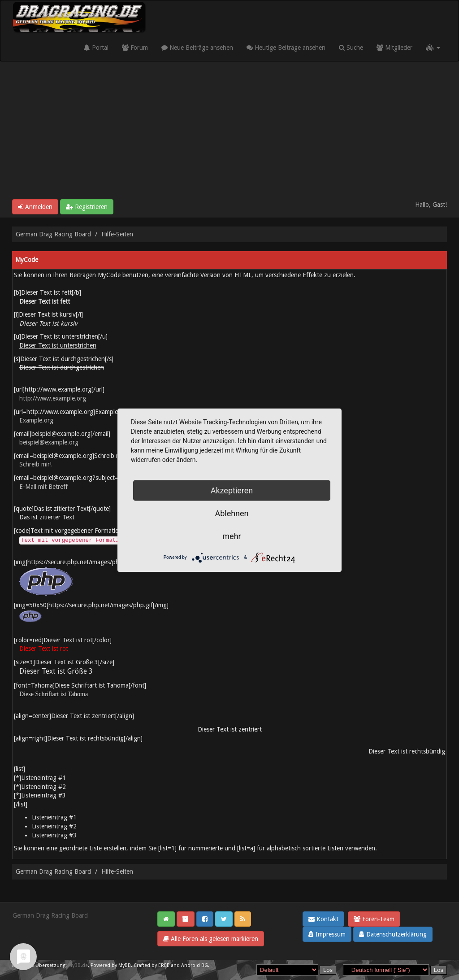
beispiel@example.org (49, 442)
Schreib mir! (35, 464)
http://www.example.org (53, 398)
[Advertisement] (229, 132)
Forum (135, 48)
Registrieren (87, 207)
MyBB (125, 965)
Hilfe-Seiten (117, 234)
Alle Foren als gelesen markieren (211, 939)
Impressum (327, 934)
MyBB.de (78, 965)
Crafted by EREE (152, 965)
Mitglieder (394, 48)
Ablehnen (232, 513)
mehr (232, 536)
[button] (433, 48)
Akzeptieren (232, 490)
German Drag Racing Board (53, 234)
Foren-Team (374, 919)
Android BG (195, 965)
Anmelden (35, 207)
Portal (96, 48)
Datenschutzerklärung (393, 934)
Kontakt (323, 919)
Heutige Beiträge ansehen (286, 48)
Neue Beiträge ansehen (197, 48)
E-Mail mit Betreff (43, 487)
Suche (351, 48)
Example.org (36, 420)
